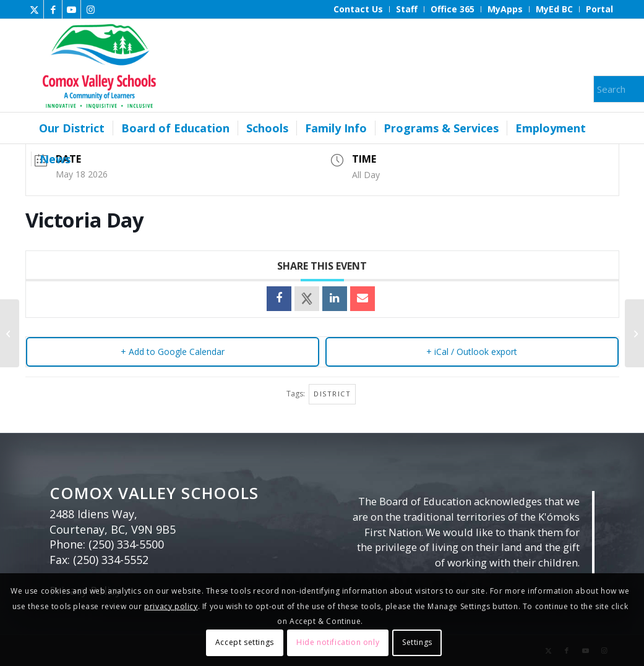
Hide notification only (338, 642)
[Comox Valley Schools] (97, 66)
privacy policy (171, 606)
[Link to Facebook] (53, 9)
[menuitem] (358, 9)
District (332, 394)
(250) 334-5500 (126, 544)
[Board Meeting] (10, 333)
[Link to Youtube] (71, 9)
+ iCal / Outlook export (472, 352)
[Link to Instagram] (90, 9)
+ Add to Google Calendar (173, 352)
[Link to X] (34, 9)
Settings (417, 642)
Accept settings (245, 642)
